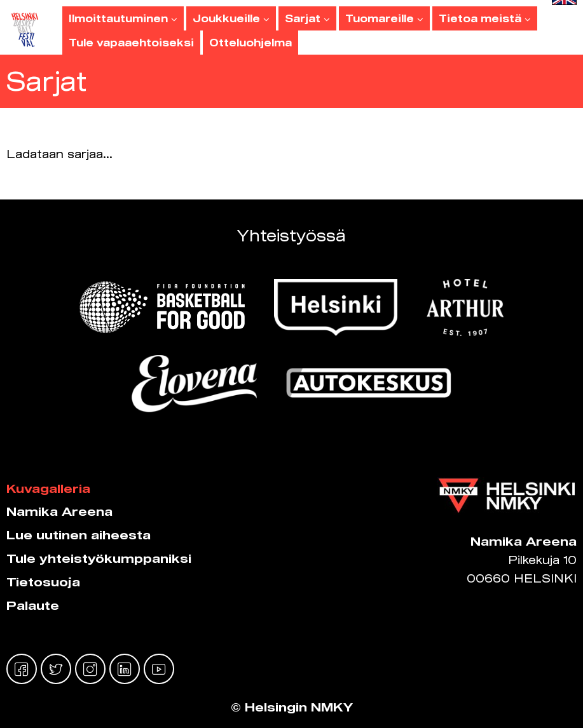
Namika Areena (59, 511)
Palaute (33, 605)
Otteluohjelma (250, 43)
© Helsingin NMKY (292, 707)
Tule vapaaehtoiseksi (131, 43)
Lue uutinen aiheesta (79, 535)
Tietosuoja (43, 582)
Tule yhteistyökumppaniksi (99, 558)
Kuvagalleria (48, 489)
